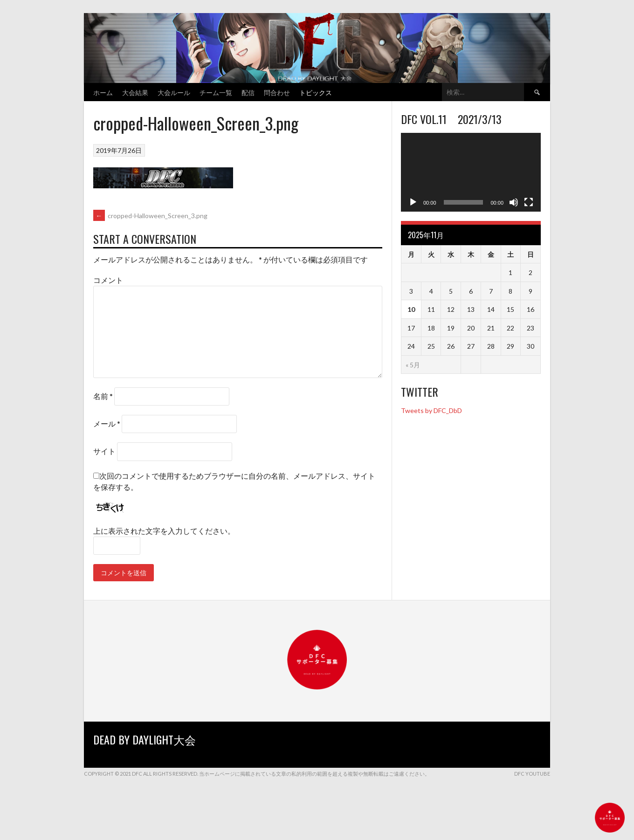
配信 (248, 92)
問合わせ (277, 92)
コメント (108, 280)
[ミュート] (514, 202)
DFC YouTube (532, 774)
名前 (103, 396)
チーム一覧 (216, 92)
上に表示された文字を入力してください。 (164, 531)
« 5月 (413, 365)
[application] (471, 172)
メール (107, 423)
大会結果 (135, 92)
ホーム (103, 92)
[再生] (413, 202)
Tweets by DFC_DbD (431, 410)
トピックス (316, 92)
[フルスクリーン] (529, 202)
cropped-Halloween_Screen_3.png (150, 216)
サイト (104, 451)
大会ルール (174, 92)
